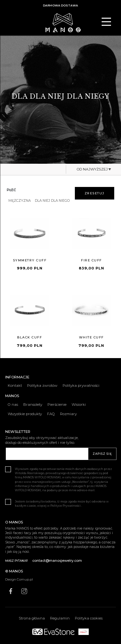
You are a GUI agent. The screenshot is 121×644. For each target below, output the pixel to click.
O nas (13, 405)
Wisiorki (79, 405)
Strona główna (32, 618)
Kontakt (15, 385)
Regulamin (60, 618)
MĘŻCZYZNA (20, 201)
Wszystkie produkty (25, 414)
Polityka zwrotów (42, 385)
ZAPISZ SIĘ (102, 454)
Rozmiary (68, 414)
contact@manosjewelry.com (57, 561)
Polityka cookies (89, 618)
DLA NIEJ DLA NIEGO (52, 201)
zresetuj (95, 193)
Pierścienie (57, 405)
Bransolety (33, 405)
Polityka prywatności (81, 385)
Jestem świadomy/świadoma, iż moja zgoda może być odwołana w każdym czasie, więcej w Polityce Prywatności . (57, 503)
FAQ (51, 414)
